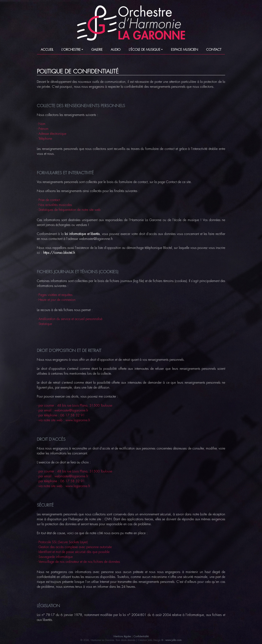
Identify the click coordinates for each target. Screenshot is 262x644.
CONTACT (214, 50)
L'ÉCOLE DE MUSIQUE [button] (145, 50)
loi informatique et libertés (82, 234)
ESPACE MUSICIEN (184, 50)
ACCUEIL (47, 50)
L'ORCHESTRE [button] (71, 50)
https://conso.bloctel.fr (59, 253)
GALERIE (97, 50)
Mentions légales (122, 636)
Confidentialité (141, 636)
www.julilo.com (173, 640)
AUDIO (116, 50)
